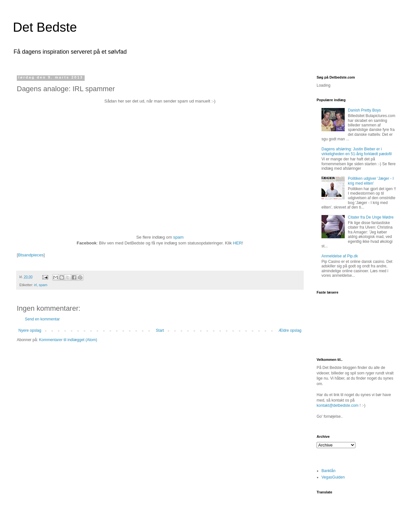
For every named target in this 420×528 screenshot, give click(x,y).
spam (178, 237)
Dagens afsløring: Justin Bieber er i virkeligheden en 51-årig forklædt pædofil (357, 151)
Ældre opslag (290, 330)
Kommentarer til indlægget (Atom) (68, 340)
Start (160, 330)
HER (237, 243)
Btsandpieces (31, 255)
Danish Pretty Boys (364, 110)
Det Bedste (45, 27)
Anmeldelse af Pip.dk (340, 256)
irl (36, 285)
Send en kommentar (42, 319)
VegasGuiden (333, 477)
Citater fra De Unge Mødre (371, 217)
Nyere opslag (30, 330)
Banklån (328, 471)
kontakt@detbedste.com (338, 405)
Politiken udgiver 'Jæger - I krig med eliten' (371, 181)
